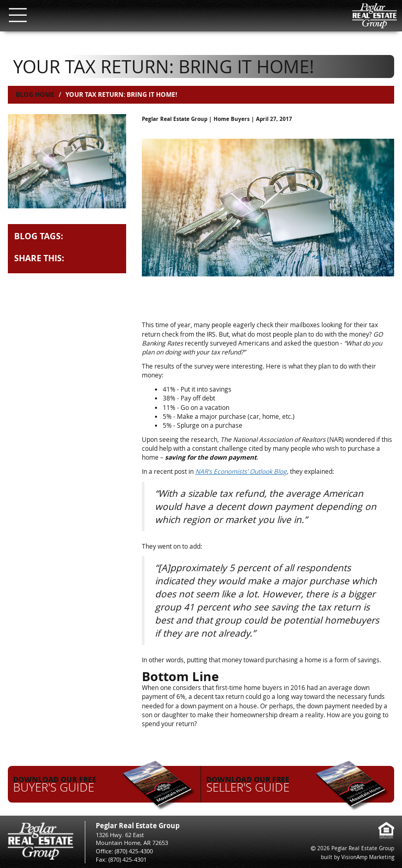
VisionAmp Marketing (368, 857)
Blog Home (35, 94)
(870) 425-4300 (134, 851)
